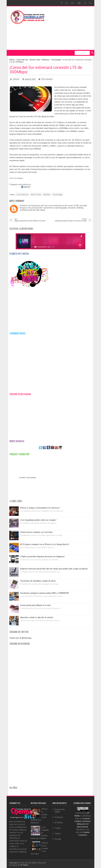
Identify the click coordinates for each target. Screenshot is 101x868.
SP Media (59, 823)
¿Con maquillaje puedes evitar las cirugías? (38, 520)
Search (92, 53)
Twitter (58, 834)
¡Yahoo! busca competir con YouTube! (36, 532)
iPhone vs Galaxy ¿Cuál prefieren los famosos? (40, 508)
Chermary (13, 863)
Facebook (59, 817)
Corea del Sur (23, 194)
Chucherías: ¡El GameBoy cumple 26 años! (38, 581)
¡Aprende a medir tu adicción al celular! (37, 617)
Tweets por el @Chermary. (21, 638)
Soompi (58, 839)
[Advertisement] (71, 28)
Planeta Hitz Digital (60, 811)
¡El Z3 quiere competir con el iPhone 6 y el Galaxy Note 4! (45, 544)
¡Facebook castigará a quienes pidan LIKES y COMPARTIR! (44, 593)
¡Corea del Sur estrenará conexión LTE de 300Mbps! (46, 70)
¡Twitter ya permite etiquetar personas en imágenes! (42, 556)
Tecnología (57, 194)
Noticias (47, 194)
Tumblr (58, 828)
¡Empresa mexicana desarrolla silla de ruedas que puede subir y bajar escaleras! (54, 569)
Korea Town (36, 194)
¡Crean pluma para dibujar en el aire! (35, 605)
